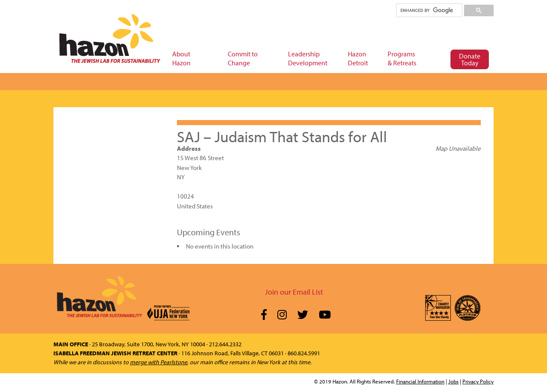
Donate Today (470, 59)
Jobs (453, 381)
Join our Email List (294, 292)
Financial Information (420, 381)
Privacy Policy (478, 381)
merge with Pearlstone (159, 362)
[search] (429, 10)
